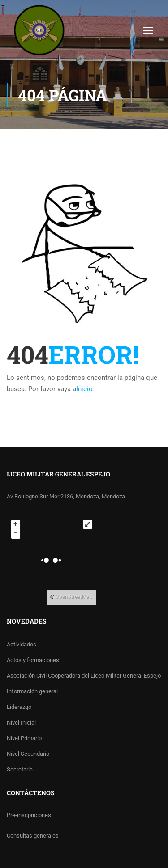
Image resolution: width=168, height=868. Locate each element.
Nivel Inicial (21, 723)
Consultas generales (33, 836)
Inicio (84, 389)
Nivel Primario (24, 738)
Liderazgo (19, 707)
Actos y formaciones (33, 660)
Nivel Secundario (28, 754)
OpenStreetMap (74, 597)
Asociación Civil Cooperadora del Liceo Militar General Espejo (84, 676)
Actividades (22, 644)
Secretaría (20, 769)
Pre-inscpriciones (29, 815)
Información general (32, 691)
